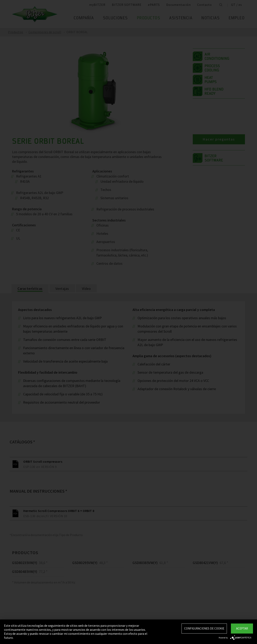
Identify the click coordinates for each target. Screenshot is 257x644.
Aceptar (242, 628)
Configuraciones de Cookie (204, 628)
